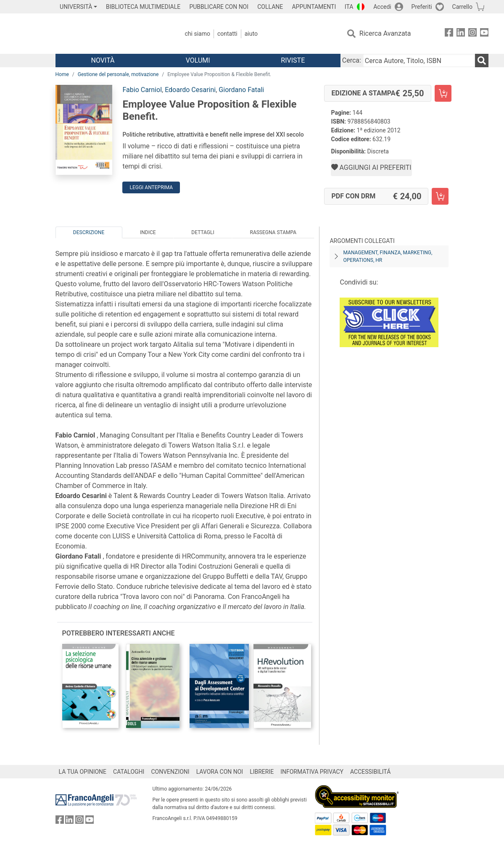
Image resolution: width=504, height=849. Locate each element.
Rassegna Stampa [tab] (273, 232)
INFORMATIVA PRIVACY (312, 772)
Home (62, 74)
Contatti (227, 34)
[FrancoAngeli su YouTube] (484, 34)
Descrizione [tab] (89, 232)
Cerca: (352, 60)
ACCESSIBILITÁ (370, 772)
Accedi (382, 7)
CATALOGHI (129, 772)
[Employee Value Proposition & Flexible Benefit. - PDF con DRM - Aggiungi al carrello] (440, 196)
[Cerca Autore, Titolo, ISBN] (419, 61)
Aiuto (251, 34)
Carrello (462, 7)
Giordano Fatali (241, 90)
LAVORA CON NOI (220, 772)
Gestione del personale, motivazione (118, 74)
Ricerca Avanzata (385, 33)
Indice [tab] (148, 232)
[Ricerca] (482, 61)
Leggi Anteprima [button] (151, 187)
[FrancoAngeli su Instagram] (472, 34)
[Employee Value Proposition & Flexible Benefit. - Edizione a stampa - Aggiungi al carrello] (443, 93)
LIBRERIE (262, 772)
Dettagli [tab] (203, 232)
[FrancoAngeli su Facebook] (449, 34)
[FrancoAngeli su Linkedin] (461, 34)
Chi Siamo (198, 34)
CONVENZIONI (170, 772)
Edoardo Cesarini (190, 90)
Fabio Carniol (142, 90)
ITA (349, 7)
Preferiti (422, 7)
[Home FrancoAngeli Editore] (111, 34)
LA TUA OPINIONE (83, 772)
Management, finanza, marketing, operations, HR (388, 256)
